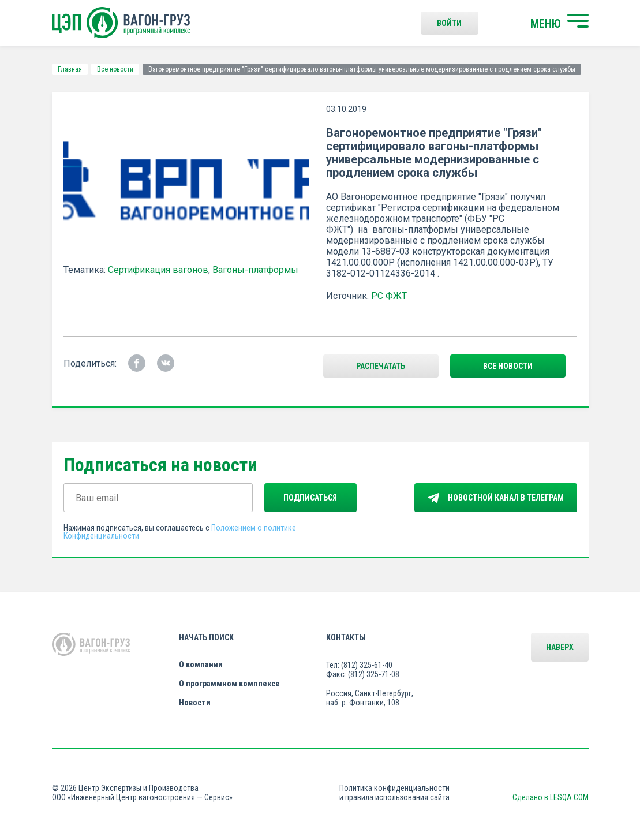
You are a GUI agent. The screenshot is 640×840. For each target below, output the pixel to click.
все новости (508, 366)
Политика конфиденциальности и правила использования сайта (394, 793)
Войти (449, 23)
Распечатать (381, 366)
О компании (201, 664)
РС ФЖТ (389, 296)
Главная (70, 69)
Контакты (346, 637)
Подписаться (310, 498)
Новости (195, 703)
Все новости (115, 69)
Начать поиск (206, 637)
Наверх (560, 647)
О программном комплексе (229, 684)
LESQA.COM (569, 797)
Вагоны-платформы (255, 270)
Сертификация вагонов (158, 270)
